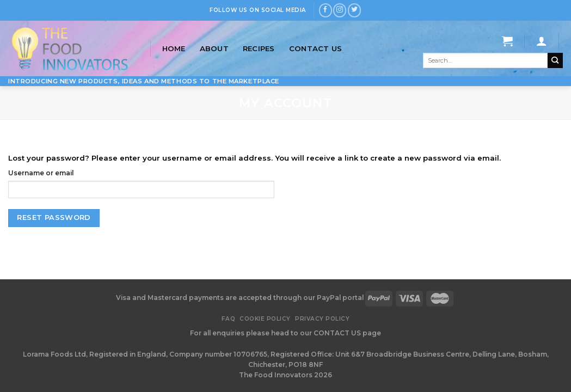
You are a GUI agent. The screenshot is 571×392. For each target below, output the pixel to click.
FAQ (229, 319)
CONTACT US (338, 333)
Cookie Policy (265, 319)
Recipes (259, 48)
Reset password (54, 218)
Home (174, 48)
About (214, 48)
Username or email (41, 173)
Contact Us (316, 48)
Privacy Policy (322, 319)
